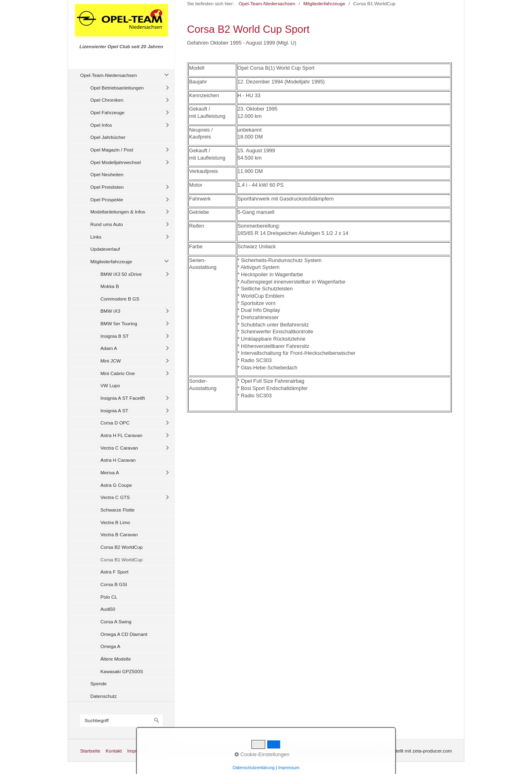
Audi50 (108, 609)
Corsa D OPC (115, 423)
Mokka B (110, 286)
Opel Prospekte (107, 199)
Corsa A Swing (116, 622)
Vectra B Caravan (119, 534)
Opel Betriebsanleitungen (117, 88)
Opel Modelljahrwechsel (116, 162)
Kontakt (114, 751)
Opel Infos (101, 125)
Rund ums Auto (106, 224)
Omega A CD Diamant (124, 634)
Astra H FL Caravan (121, 435)
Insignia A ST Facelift (123, 398)
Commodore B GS (120, 299)
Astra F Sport (114, 572)
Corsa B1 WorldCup (121, 560)
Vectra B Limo (115, 522)
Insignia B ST (115, 336)
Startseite (90, 751)
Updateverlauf (105, 249)
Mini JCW (111, 361)
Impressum (139, 751)
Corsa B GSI (114, 584)
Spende (99, 683)
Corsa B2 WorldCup (121, 547)
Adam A (109, 348)
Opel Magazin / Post (112, 150)
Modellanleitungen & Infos (118, 212)
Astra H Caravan (118, 460)
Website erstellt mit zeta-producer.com (411, 751)
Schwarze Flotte (117, 510)
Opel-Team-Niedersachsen (109, 75)
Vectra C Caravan (119, 448)
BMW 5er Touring (119, 323)
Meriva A (110, 472)
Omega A (110, 646)
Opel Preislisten (107, 187)
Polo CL (109, 597)
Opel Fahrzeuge (107, 112)
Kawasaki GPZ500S (122, 671)
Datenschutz (103, 696)
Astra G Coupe (116, 485)
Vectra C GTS (115, 497)
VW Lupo (110, 385)
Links (96, 237)
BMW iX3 (110, 311)
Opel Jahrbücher (108, 137)
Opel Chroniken (107, 100)
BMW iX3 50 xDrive (121, 274)
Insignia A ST (114, 410)
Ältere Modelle (116, 659)
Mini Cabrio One (118, 373)
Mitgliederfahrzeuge (111, 261)
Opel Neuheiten (107, 174)
